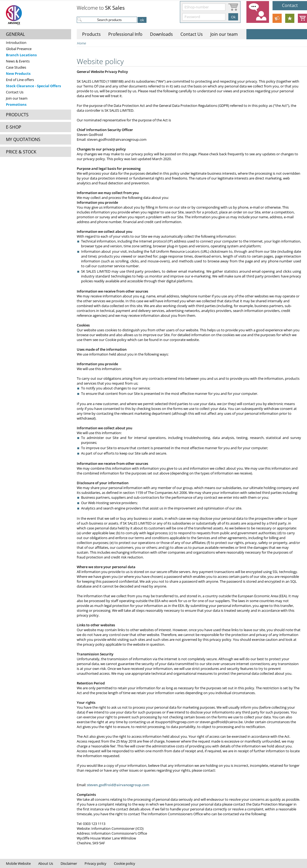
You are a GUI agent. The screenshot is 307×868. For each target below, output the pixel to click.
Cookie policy (125, 863)
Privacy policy (95, 863)
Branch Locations (21, 55)
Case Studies (16, 67)
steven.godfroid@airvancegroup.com (118, 785)
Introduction (16, 43)
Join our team (17, 98)
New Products (18, 73)
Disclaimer (69, 863)
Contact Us (15, 92)
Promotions (16, 104)
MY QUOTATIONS (23, 139)
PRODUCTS (17, 115)
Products (91, 34)
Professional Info (125, 34)
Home (81, 43)
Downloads (161, 34)
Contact (290, 5)
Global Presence (19, 49)
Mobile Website (18, 863)
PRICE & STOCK (21, 152)
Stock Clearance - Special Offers (33, 86)
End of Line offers (20, 80)
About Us (46, 863)
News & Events (18, 61)
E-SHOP (14, 127)
